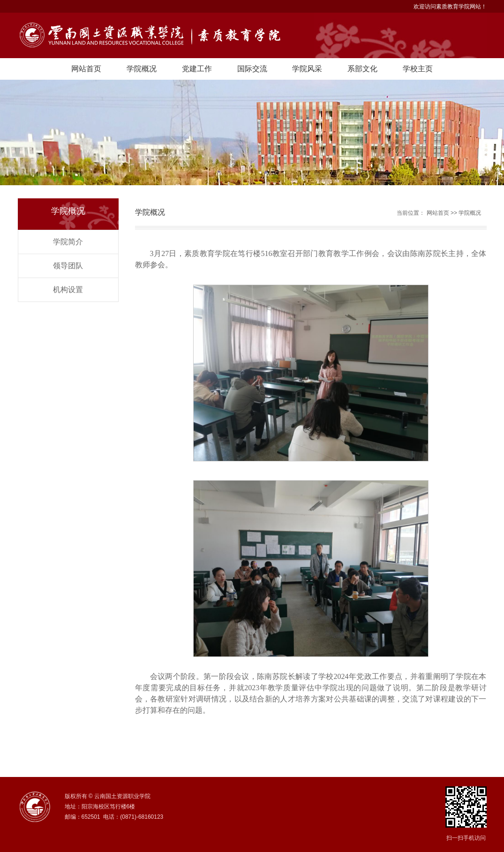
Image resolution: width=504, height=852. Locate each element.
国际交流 (252, 69)
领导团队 (68, 266)
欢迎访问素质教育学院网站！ (450, 7)
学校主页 (418, 69)
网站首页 (86, 69)
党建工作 (197, 69)
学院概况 (142, 69)
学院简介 (68, 242)
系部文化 (362, 69)
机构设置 (68, 290)
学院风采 (307, 69)
